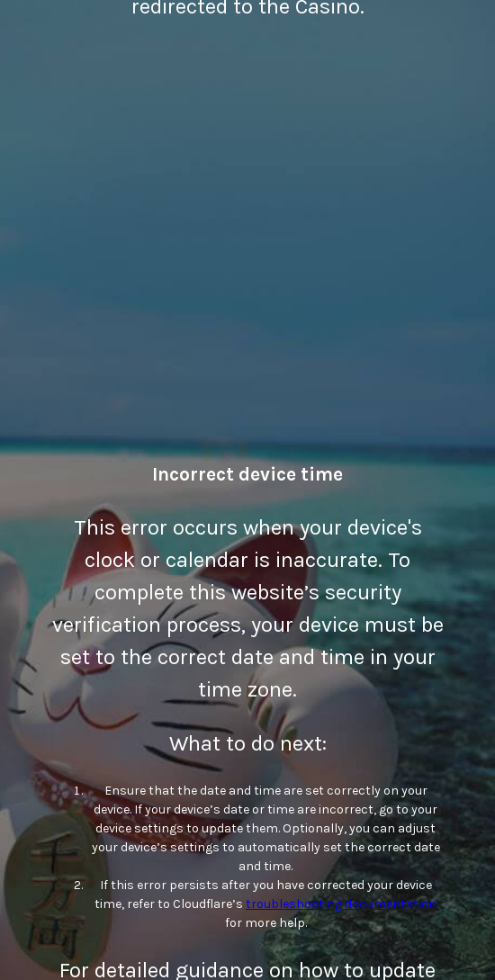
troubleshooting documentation (341, 904)
